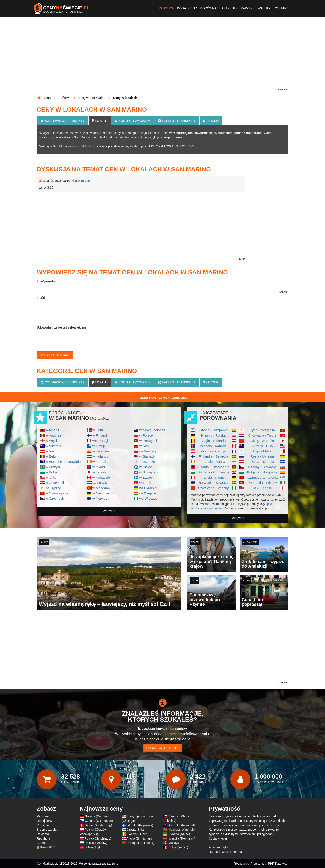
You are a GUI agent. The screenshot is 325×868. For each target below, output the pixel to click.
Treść (41, 298)
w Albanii (52, 430)
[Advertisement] (163, 57)
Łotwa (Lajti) (93, 847)
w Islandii (99, 467)
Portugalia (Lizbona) (140, 843)
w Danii (98, 430)
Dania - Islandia (262, 462)
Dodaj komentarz (55, 355)
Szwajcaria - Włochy (213, 488)
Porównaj (209, 8)
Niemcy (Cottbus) (97, 816)
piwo (270, 504)
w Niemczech (103, 493)
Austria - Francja (213, 451)
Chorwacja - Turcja (262, 435)
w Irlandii (99, 462)
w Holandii (100, 456)
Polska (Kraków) (96, 843)
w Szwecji (147, 477)
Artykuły (229, 8)
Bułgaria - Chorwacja (213, 472)
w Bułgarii (53, 472)
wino (204, 508)
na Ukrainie (148, 488)
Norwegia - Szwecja (213, 483)
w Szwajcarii (149, 472)
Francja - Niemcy (213, 477)
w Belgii (51, 456)
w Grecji (99, 446)
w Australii (53, 446)
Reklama (43, 834)
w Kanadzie (101, 477)
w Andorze (53, 435)
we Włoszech (149, 498)
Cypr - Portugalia (262, 430)
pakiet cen (83, 181)
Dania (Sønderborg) (98, 825)
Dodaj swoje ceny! (163, 748)
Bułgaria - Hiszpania (262, 472)
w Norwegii (101, 498)
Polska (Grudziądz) (98, 838)
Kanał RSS (48, 847)
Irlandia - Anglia (213, 462)
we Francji (100, 441)
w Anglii (51, 441)
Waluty (264, 8)
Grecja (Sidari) (137, 830)
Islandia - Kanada (213, 446)
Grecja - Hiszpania (213, 430)
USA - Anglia (262, 488)
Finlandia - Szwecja (213, 456)
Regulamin (44, 838)
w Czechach (55, 498)
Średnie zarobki (48, 830)
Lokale (100, 121)
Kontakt (281, 8)
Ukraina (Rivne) (179, 834)
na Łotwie (100, 483)
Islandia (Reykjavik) (182, 838)
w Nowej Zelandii (152, 430)
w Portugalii (148, 441)
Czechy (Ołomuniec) (99, 821)
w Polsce (146, 435)
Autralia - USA (262, 446)
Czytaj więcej (218, 838)
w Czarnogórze (57, 493)
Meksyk (174, 843)
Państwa (166, 8)
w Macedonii (102, 488)
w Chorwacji (55, 483)
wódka (195, 508)
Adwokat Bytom (220, 847)
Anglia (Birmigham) (140, 838)
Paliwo (177, 121)
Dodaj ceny (187, 8)
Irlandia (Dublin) (138, 834)
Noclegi (133, 121)
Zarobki (248, 8)
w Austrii (52, 451)
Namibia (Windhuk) (181, 830)
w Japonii (100, 472)
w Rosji (145, 446)
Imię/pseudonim (49, 281)
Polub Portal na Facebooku (162, 398)
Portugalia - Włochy (262, 483)
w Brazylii (53, 467)
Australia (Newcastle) (183, 825)
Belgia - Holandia (213, 441)
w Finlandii (101, 435)
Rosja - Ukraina (262, 456)
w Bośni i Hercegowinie (63, 462)
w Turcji (145, 483)
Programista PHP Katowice (269, 864)
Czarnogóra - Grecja (262, 477)
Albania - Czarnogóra (213, 467)
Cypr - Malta (262, 451)
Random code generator (226, 852)
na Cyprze (53, 488)
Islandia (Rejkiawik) (140, 825)
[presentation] (70, 339)
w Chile (51, 477)
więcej (109, 511)
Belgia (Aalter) (178, 847)
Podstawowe (62, 121)
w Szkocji (146, 467)
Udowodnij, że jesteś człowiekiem (61, 327)
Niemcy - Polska (213, 435)
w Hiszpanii (101, 451)
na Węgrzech (149, 493)
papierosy (216, 508)
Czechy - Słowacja (262, 467)
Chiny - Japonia (262, 441)
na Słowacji (148, 451)
